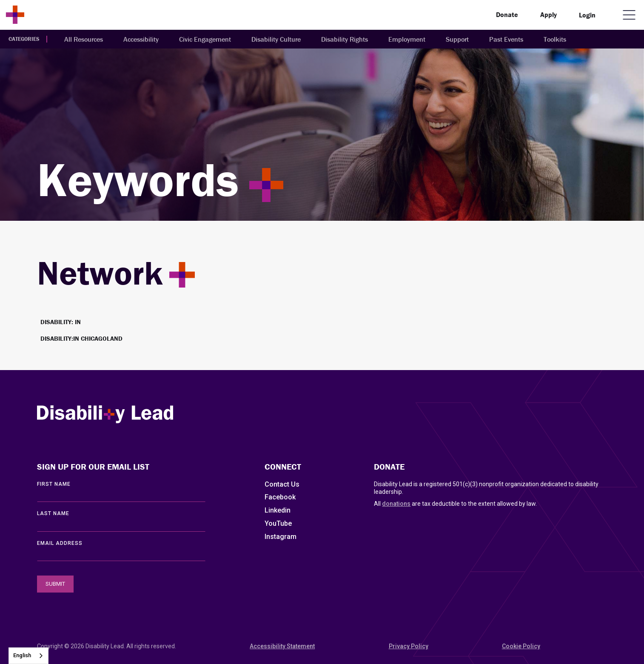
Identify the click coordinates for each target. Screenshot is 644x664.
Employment (407, 39)
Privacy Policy (409, 646)
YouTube (278, 523)
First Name (54, 484)
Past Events (506, 39)
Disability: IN (61, 322)
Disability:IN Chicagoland (81, 338)
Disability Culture (276, 39)
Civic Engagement (205, 39)
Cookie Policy (521, 646)
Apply (549, 14)
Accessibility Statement (282, 646)
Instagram (281, 537)
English (22, 655)
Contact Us (282, 484)
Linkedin (278, 510)
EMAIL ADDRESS (60, 543)
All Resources (84, 39)
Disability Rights (345, 39)
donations (396, 504)
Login (587, 15)
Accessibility (141, 39)
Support (457, 39)
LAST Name (53, 513)
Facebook (280, 497)
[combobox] (28, 656)
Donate (507, 14)
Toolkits (555, 39)
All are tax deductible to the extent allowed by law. (455, 504)
